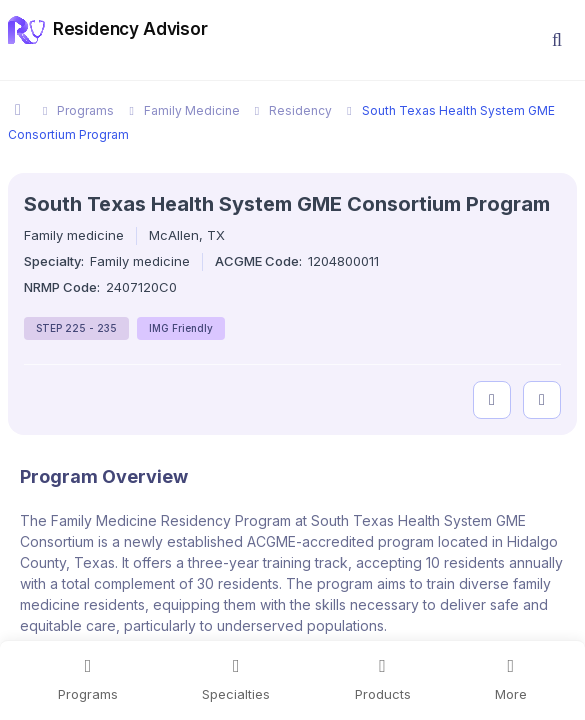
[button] (557, 40)
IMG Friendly (181, 328)
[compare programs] (542, 400)
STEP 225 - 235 (76, 328)
